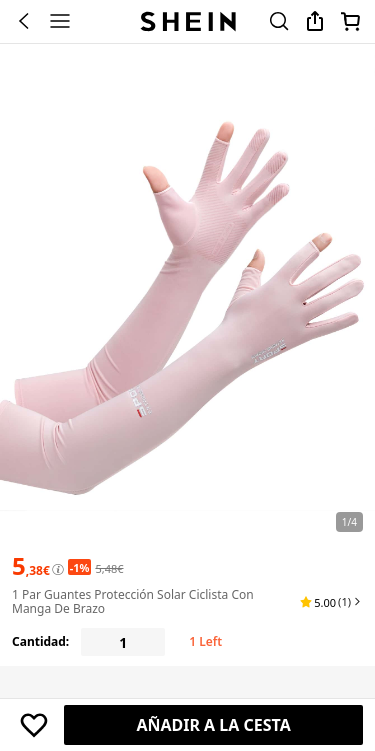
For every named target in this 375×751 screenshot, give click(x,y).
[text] (31, 566)
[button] (331, 602)
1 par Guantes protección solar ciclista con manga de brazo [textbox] (133, 601)
